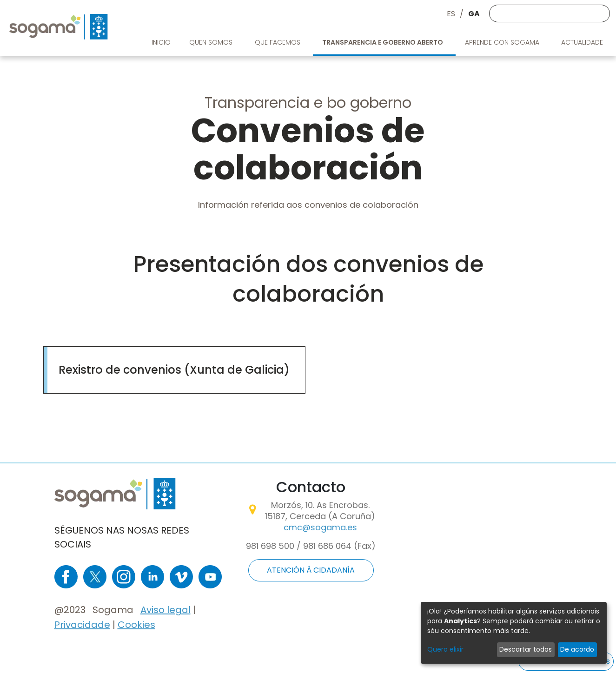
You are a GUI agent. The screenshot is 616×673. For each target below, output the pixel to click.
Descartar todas (526, 649)
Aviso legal (166, 610)
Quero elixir (445, 649)
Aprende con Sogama (503, 42)
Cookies (136, 625)
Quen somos (212, 42)
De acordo (577, 649)
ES (451, 14)
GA (474, 14)
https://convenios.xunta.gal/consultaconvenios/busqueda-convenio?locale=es (174, 358)
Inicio (161, 42)
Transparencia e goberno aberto (383, 42)
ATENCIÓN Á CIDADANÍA (311, 570)
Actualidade (583, 42)
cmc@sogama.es (320, 527)
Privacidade (82, 625)
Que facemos (278, 42)
